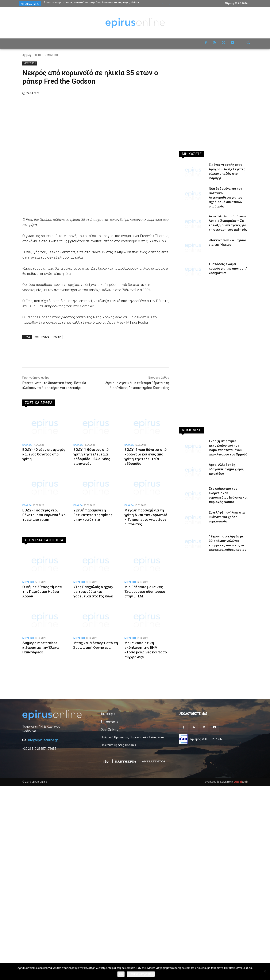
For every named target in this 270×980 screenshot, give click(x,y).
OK (121, 974)
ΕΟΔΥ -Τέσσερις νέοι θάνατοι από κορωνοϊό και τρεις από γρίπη (45, 515)
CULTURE (39, 55)
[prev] (163, 4)
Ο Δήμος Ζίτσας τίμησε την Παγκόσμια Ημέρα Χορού (42, 592)
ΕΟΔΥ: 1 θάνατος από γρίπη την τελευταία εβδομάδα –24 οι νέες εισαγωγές (92, 457)
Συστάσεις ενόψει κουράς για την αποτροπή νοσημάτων (228, 269)
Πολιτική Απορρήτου (141, 974)
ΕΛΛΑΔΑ (27, 445)
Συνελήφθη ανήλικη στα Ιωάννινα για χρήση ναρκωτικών (227, 517)
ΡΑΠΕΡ (57, 337)
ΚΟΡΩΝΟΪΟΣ (42, 337)
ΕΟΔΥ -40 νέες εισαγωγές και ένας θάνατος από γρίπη (44, 454)
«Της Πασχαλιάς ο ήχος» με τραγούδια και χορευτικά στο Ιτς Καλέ (93, 592)
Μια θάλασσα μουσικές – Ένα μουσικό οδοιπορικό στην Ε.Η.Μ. (145, 592)
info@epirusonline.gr (43, 803)
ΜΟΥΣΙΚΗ (52, 55)
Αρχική (27, 55)
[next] (170, 4)
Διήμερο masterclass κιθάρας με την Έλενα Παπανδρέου (40, 647)
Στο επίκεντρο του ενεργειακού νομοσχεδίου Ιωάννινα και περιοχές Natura (91, 2)
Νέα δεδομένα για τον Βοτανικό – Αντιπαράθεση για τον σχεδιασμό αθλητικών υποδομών (225, 198)
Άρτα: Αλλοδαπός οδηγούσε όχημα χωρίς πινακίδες (226, 469)
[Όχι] (265, 971)
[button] (248, 43)
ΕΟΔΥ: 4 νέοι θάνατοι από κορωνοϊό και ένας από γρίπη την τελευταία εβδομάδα (146, 457)
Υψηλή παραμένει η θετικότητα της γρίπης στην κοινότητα (93, 515)
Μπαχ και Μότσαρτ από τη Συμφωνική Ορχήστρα (96, 645)
